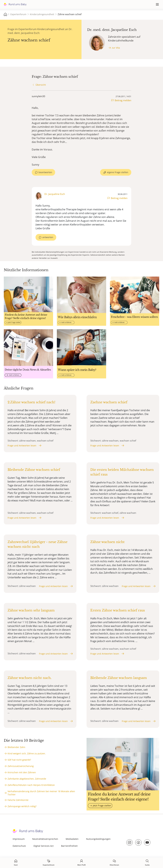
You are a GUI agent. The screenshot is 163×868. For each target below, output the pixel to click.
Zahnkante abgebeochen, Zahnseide (27, 779)
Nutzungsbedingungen (98, 839)
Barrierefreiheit (69, 846)
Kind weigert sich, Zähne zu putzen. (27, 753)
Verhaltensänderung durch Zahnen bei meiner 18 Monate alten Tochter (41, 793)
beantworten (45, 172)
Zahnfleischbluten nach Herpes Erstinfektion (31, 785)
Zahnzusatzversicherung (21, 766)
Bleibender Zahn (16, 747)
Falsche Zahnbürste (18, 800)
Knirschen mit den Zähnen (22, 772)
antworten (48, 237)
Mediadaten (72, 839)
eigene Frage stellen (118, 172)
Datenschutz (19, 846)
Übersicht (41, 85)
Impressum (19, 839)
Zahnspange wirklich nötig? (22, 806)
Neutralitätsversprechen (45, 839)
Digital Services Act (44, 846)
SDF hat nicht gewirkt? (19, 760)
